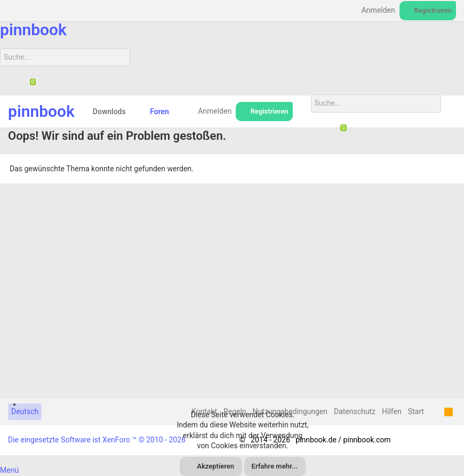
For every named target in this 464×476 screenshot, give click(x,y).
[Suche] (65, 58)
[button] (134, 112)
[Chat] (29, 83)
